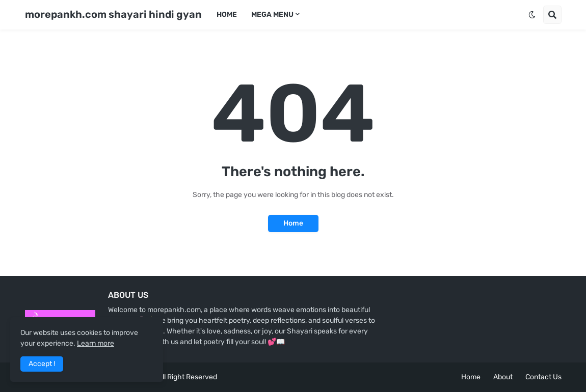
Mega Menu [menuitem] (272, 15)
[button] (532, 15)
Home (293, 223)
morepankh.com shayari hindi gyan (113, 14)
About (503, 377)
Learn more (96, 343)
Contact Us (543, 377)
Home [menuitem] (227, 15)
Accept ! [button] (42, 364)
